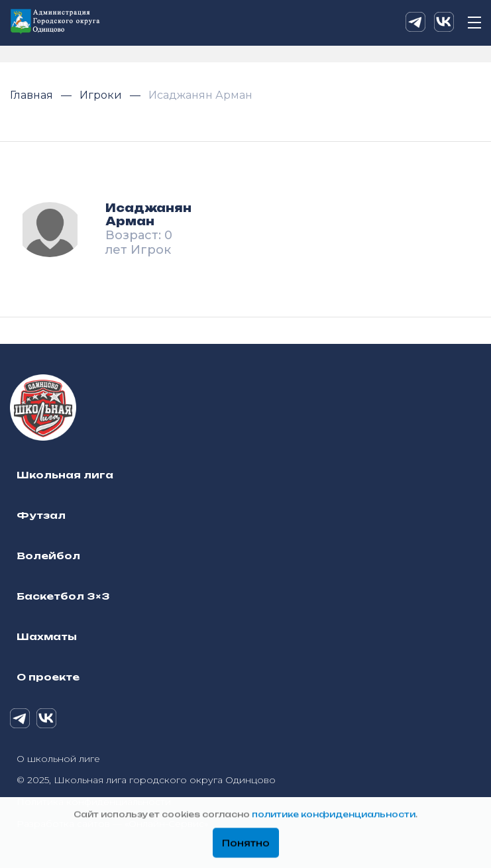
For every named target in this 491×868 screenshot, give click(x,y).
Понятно (246, 843)
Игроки (102, 95)
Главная (33, 95)
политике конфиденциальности (334, 815)
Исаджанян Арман (200, 95)
